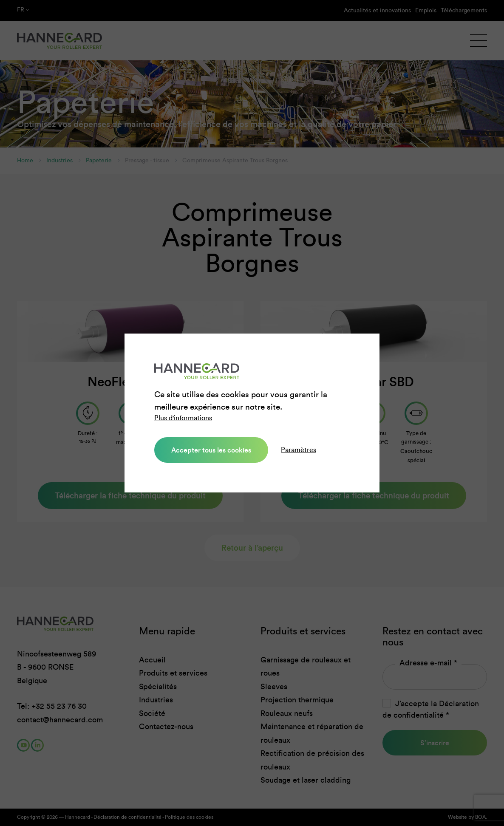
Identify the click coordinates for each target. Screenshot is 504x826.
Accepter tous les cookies (211, 450)
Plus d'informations (183, 418)
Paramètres (299, 450)
